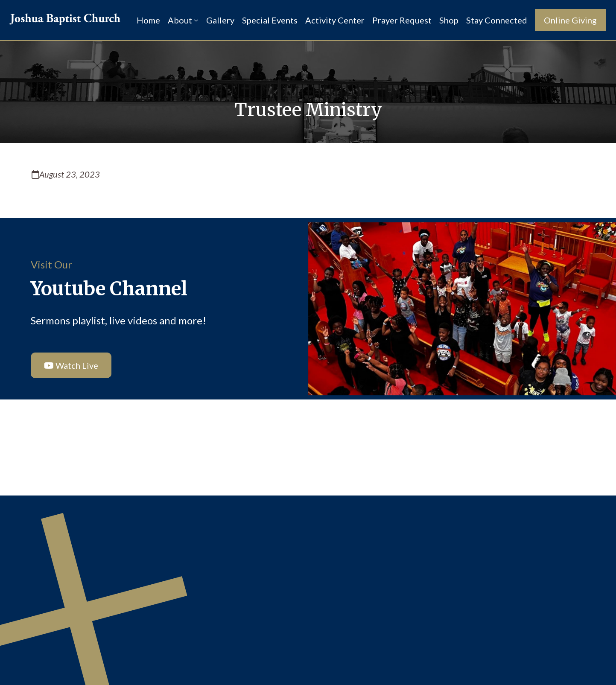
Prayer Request (402, 20)
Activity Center (335, 20)
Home (148, 20)
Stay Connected (497, 20)
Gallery (220, 20)
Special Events (270, 20)
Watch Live (68, 365)
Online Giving (570, 20)
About (183, 20)
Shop (449, 20)
